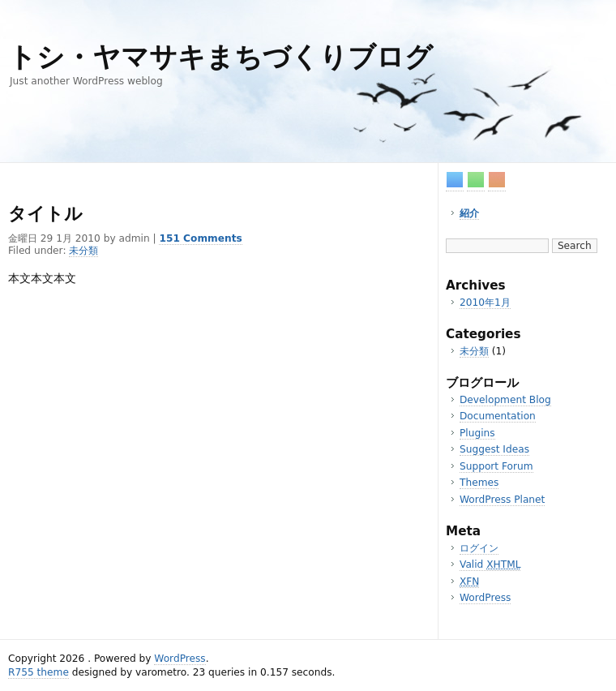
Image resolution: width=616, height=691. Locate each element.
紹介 (469, 213)
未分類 (474, 351)
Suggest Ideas (494, 449)
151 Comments (200, 238)
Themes (479, 483)
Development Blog (505, 400)
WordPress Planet (502, 500)
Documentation (498, 416)
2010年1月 (485, 303)
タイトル (45, 214)
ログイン (479, 548)
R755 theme (38, 672)
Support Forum (496, 466)
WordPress (485, 598)
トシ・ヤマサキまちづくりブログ (220, 57)
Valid (490, 564)
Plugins (477, 433)
